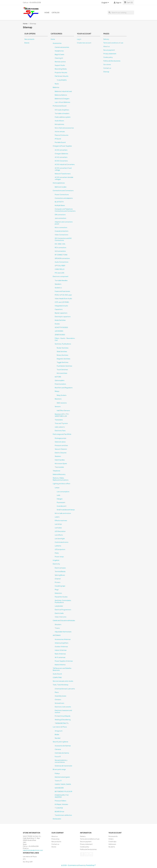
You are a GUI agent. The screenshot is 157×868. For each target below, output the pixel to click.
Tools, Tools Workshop (61, 685)
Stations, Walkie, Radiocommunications (61, 479)
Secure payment (109, 50)
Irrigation (56, 560)
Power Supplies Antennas (64, 661)
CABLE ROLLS (60, 269)
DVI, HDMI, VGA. (60, 244)
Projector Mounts (61, 73)
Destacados (57, 819)
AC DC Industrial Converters (65, 164)
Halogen (60, 499)
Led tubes (58, 528)
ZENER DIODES (60, 335)
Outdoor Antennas (61, 647)
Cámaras (58, 749)
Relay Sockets (62, 395)
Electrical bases (60, 568)
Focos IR (58, 757)
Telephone (56, 471)
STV (24, 859)
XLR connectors (60, 251)
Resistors (58, 399)
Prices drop (55, 839)
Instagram (91, 854)
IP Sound (58, 139)
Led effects (59, 535)
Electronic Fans (60, 431)
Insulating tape (60, 586)
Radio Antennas (60, 654)
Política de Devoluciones (112, 61)
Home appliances (59, 183)
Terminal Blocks (60, 572)
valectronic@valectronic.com (33, 850)
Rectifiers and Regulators (64, 388)
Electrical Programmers (63, 610)
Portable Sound (60, 142)
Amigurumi (59, 731)
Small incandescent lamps (66, 510)
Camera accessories (62, 47)
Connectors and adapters (64, 198)
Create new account (84, 43)
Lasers (57, 517)
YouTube (87, 854)
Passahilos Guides (61, 597)
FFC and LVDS (59, 273)
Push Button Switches (64, 366)
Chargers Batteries (61, 154)
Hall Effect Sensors (63, 411)
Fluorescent (61, 502)
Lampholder (59, 606)
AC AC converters (61, 157)
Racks (57, 84)
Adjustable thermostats (63, 632)
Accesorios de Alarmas (63, 746)
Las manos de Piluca (60, 727)
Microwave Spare (61, 464)
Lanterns (58, 546)
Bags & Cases (59, 54)
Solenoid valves (60, 442)
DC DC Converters (61, 161)
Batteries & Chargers (62, 99)
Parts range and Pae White (62, 434)
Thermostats (59, 467)
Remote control (60, 62)
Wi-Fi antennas (60, 657)
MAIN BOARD (59, 788)
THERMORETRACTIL (62, 723)
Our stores (107, 65)
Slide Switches (62, 352)
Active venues (60, 132)
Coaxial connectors (62, 231)
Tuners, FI (58, 781)
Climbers (58, 700)
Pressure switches (61, 445)
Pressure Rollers (60, 801)
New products (29, 39)
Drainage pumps (60, 438)
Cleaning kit (59, 58)
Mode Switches (60, 320)
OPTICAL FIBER (60, 266)
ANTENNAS (57, 635)
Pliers (57, 692)
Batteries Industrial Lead (63, 91)
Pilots (57, 553)
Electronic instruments (63, 707)
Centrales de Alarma (62, 753)
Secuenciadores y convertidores (61, 761)
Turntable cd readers (62, 114)
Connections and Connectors (63, 191)
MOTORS (58, 377)
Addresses (112, 844)
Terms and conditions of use (113, 43)
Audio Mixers (59, 121)
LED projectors (60, 549)
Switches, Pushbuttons (63, 344)
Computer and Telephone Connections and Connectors (65, 210)
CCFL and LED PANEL (62, 302)
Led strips (58, 524)
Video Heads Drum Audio (63, 299)
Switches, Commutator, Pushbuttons (63, 601)
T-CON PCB (59, 808)
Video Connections (61, 235)
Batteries (56, 87)
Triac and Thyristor (61, 423)
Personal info (113, 836)
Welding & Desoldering (63, 720)
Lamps (57, 488)
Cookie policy (108, 57)
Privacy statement (110, 54)
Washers (58, 456)
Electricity (56, 564)
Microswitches (62, 373)
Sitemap (106, 72)
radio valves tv (60, 427)
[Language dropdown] (106, 3)
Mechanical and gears (62, 777)
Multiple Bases (60, 205)
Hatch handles (60, 460)
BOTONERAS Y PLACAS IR (63, 792)
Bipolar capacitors (61, 313)
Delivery (106, 39)
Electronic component (61, 276)
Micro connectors (61, 228)
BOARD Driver (60, 812)
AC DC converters (61, 150)
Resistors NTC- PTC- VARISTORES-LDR (62, 415)
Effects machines (61, 521)
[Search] (121, 13)
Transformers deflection (63, 815)
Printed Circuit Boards (63, 716)
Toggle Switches (63, 362)
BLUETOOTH (59, 202)
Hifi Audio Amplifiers (62, 110)
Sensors (58, 407)
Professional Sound (60, 106)
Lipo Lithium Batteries (62, 102)
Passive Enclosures (62, 135)
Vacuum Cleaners (61, 449)
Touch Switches (62, 370)
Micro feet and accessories (64, 128)
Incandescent (62, 506)
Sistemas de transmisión (63, 766)
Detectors (58, 593)
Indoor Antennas (61, 650)
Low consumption (63, 492)
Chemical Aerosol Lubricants (65, 689)
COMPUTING (57, 678)
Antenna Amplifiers (62, 643)
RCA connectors (60, 248)
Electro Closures (61, 453)
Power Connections (62, 195)
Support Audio (60, 65)
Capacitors (59, 309)
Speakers (58, 284)
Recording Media (61, 69)
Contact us (107, 68)
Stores (54, 847)
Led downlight (60, 539)
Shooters (58, 625)
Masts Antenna (60, 665)
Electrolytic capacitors (63, 317)
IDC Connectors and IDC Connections (63, 239)
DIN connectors (60, 215)
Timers (57, 628)
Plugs (57, 590)
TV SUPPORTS (62, 80)
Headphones (59, 51)
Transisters (59, 420)
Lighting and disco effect (61, 484)
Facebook (82, 854)
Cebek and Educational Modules (64, 621)
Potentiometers (60, 384)
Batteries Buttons (61, 95)
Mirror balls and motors (63, 513)
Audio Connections (62, 262)
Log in (79, 39)
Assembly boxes (60, 696)
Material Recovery (59, 474)
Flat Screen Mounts (62, 76)
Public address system (63, 117)
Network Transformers (63, 174)
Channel (58, 579)
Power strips (59, 557)
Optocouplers (60, 380)
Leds (58, 495)
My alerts (112, 847)
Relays (57, 391)
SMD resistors (62, 403)
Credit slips (112, 842)
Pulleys (57, 773)
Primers (58, 582)
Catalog (56, 13)
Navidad (58, 738)
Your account (115, 833)
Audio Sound (57, 674)
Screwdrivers (59, 703)
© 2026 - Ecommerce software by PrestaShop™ (79, 865)
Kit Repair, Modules (61, 804)
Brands (27, 43)
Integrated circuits (61, 306)
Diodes (57, 324)
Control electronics (62, 542)
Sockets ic (58, 288)
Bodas (57, 735)
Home (47, 13)
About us (106, 46)
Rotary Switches (62, 355)
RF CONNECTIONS (61, 255)
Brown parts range (59, 769)
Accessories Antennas (63, 639)
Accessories (57, 43)
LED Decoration (60, 531)
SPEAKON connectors (62, 258)
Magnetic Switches (63, 359)
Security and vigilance (60, 742)
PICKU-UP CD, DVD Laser (63, 295)
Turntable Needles (61, 281)
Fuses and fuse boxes (62, 291)
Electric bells (59, 613)
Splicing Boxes (60, 575)
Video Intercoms (61, 617)
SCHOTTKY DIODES (61, 327)
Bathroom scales (61, 187)
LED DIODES (59, 331)
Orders (111, 839)
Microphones (59, 124)
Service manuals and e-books (63, 681)
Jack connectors (60, 218)
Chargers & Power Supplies (62, 146)
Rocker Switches (63, 348)
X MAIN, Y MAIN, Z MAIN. (63, 784)
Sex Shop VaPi (28, 862)
